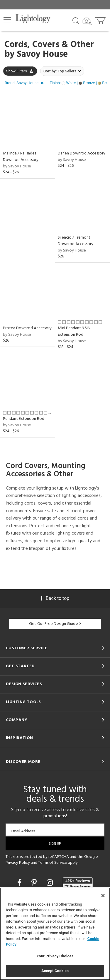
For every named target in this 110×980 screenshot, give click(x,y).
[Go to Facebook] (20, 883)
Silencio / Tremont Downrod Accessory (76, 241)
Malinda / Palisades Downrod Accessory (21, 157)
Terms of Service (53, 863)
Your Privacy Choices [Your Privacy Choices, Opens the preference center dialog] (55, 956)
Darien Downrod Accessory (82, 153)
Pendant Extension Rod (24, 419)
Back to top (55, 598)
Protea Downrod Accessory (27, 328)
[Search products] (76, 20)
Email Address (23, 831)
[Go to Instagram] (51, 883)
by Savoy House (17, 166)
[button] (7, 20)
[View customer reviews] (78, 883)
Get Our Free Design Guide (55, 624)
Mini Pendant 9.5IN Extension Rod (74, 331)
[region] (55, 934)
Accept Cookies (55, 971)
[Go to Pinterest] (35, 883)
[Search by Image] (87, 21)
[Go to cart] (101, 19)
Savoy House (42, 54)
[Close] (103, 896)
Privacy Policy (18, 863)
